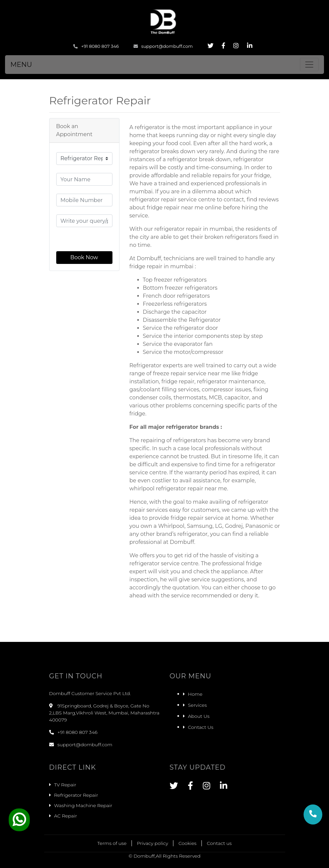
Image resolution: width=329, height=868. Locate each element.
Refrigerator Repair (76, 795)
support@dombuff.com (163, 46)
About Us (199, 716)
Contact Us (201, 727)
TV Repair (65, 785)
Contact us (219, 843)
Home (195, 694)
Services (197, 705)
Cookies (187, 843)
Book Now (84, 257)
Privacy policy (152, 843)
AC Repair (66, 816)
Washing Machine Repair (83, 805)
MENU (21, 65)
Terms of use (112, 843)
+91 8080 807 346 (96, 46)
